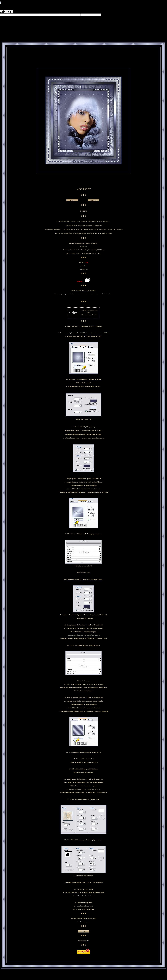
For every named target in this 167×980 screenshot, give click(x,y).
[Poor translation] (9, 12)
